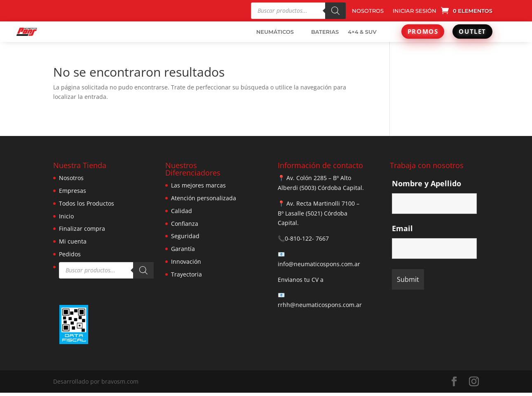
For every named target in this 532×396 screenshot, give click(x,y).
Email (402, 228)
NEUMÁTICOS (275, 32)
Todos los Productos (87, 203)
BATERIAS (325, 32)
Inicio (66, 216)
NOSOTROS (368, 11)
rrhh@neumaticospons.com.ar (320, 305)
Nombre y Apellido (427, 183)
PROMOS (423, 31)
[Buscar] (335, 11)
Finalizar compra (82, 228)
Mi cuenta (73, 241)
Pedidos (70, 254)
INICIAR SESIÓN (415, 11)
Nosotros (71, 178)
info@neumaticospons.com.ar (319, 264)
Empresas (73, 191)
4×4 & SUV (362, 32)
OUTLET (472, 31)
